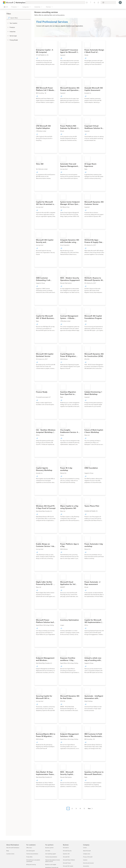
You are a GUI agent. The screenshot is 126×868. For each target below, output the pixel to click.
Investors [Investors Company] (85, 860)
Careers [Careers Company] (85, 848)
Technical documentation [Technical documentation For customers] (32, 854)
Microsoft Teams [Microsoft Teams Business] (67, 863)
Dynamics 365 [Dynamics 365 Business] (66, 854)
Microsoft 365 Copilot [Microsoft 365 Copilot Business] (68, 866)
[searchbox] (20, 18)
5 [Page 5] (84, 808)
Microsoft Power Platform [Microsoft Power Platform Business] (69, 860)
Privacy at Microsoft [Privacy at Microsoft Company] (88, 857)
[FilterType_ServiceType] (8, 36)
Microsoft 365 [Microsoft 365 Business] (66, 857)
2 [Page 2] (72, 808)
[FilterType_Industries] (8, 31)
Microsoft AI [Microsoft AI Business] (66, 848)
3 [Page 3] (76, 808)
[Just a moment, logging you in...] (120, 2)
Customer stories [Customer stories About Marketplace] (10, 854)
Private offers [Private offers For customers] (29, 857)
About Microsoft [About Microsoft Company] (87, 851)
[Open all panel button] (6, 7)
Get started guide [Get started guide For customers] (30, 851)
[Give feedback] (87, 2)
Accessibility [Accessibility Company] (86, 866)
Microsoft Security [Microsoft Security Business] (67, 851)
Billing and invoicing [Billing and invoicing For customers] (31, 864)
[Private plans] (98, 2)
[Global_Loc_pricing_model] (8, 40)
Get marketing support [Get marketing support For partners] (51, 854)
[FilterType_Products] (8, 27)
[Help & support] (91, 2)
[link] (46, 59)
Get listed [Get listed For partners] (48, 851)
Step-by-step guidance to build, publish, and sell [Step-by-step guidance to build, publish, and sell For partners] (53, 861)
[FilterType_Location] (8, 23)
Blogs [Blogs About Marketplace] (8, 851)
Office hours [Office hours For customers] (29, 848)
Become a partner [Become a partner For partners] (49, 848)
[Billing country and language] (108, 2)
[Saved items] (94, 2)
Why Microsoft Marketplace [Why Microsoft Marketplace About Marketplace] (13, 848)
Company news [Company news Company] (87, 854)
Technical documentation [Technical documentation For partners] (51, 857)
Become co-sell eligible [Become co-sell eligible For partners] (51, 864)
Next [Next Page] (89, 808)
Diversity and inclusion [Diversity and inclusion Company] (88, 863)
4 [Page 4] (80, 808)
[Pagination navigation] (80, 810)
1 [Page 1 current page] (68, 808)
